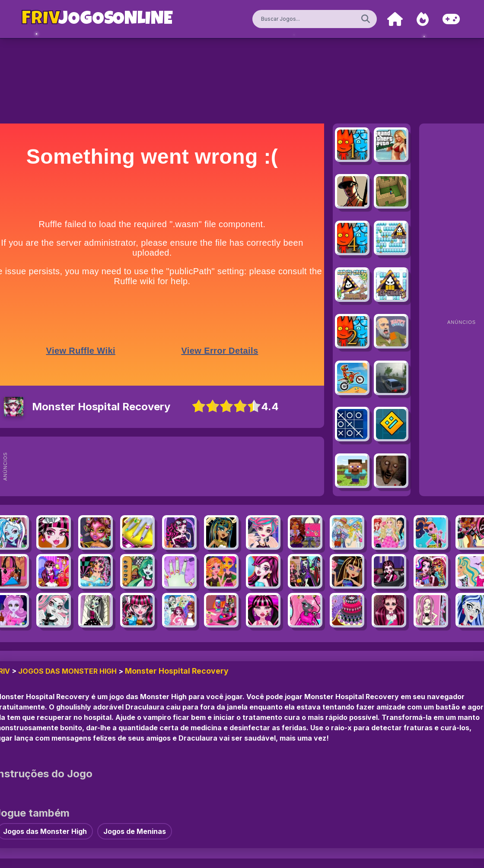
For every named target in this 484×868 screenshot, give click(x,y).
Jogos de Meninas (135, 831)
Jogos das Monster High (67, 671)
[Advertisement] (176, 466)
